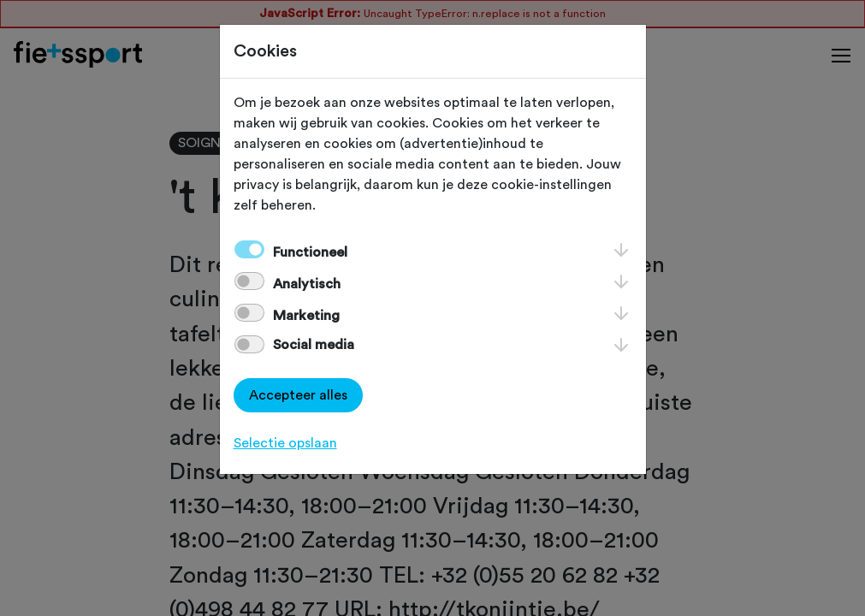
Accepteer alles (298, 395)
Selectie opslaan (285, 443)
